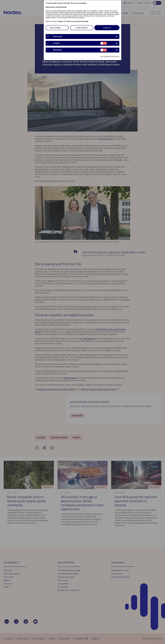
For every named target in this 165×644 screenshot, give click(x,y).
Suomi (64, 7)
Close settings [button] (55, 28)
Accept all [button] (107, 28)
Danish (48, 7)
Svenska (59, 7)
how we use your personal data (77, 21)
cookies (60, 21)
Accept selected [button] (82, 28)
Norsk (53, 7)
